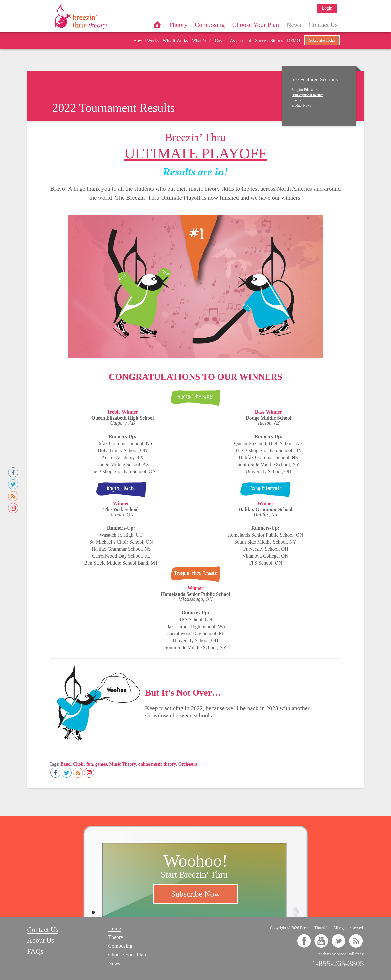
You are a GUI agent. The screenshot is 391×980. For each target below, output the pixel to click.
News (294, 25)
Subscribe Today (322, 40)
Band (65, 764)
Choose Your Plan (255, 25)
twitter (339, 941)
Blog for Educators (305, 90)
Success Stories (269, 41)
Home (157, 25)
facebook (304, 941)
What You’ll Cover (209, 41)
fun (90, 764)
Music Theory (123, 764)
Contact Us (323, 25)
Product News (301, 105)
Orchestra (188, 764)
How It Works (146, 41)
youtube (321, 941)
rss (356, 941)
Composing (210, 25)
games (101, 764)
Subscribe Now (195, 894)
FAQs (35, 951)
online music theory (157, 764)
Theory (178, 25)
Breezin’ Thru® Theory (96, 16)
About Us (41, 940)
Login (327, 8)
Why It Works (175, 41)
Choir (78, 764)
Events (296, 100)
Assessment (241, 41)
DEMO (293, 41)
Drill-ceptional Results (307, 95)
